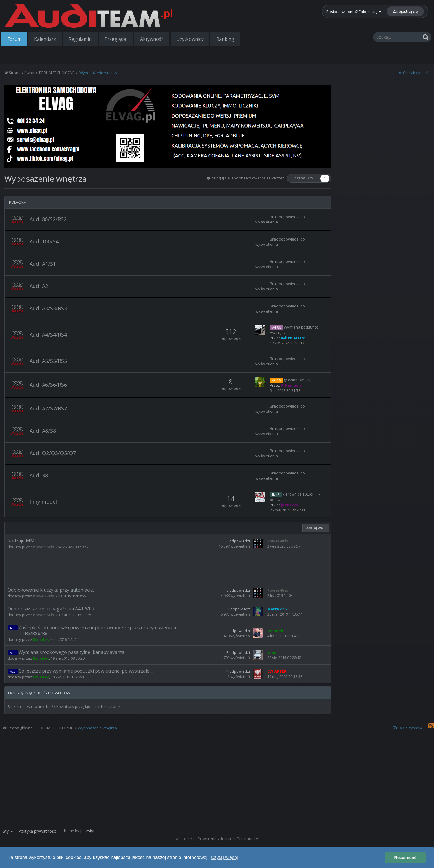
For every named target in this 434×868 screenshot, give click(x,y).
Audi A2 (39, 286)
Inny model (43, 502)
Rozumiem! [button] (405, 858)
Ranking (225, 39)
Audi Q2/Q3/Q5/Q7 (53, 453)
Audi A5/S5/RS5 (48, 361)
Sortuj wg (316, 528)
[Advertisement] (168, 568)
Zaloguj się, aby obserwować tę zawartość (248, 178)
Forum (14, 39)
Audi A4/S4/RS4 (48, 335)
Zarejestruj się (405, 11)
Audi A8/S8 (43, 431)
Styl (8, 831)
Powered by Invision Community (228, 839)
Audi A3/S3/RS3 (48, 308)
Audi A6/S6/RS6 (48, 385)
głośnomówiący (297, 380)
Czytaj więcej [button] (224, 857)
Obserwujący (302, 178)
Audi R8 (39, 475)
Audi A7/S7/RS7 (48, 408)
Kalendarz (45, 39)
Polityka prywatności (37, 831)
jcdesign (88, 831)
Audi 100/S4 (44, 241)
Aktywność (152, 39)
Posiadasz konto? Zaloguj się (354, 12)
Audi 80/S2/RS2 (48, 219)
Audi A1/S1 (43, 264)
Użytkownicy (190, 39)
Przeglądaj (116, 39)
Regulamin (80, 39)
